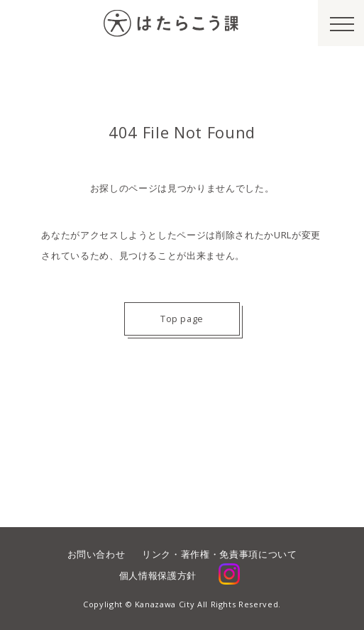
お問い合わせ (96, 554)
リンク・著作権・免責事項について (219, 554)
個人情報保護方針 (158, 575)
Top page (182, 319)
